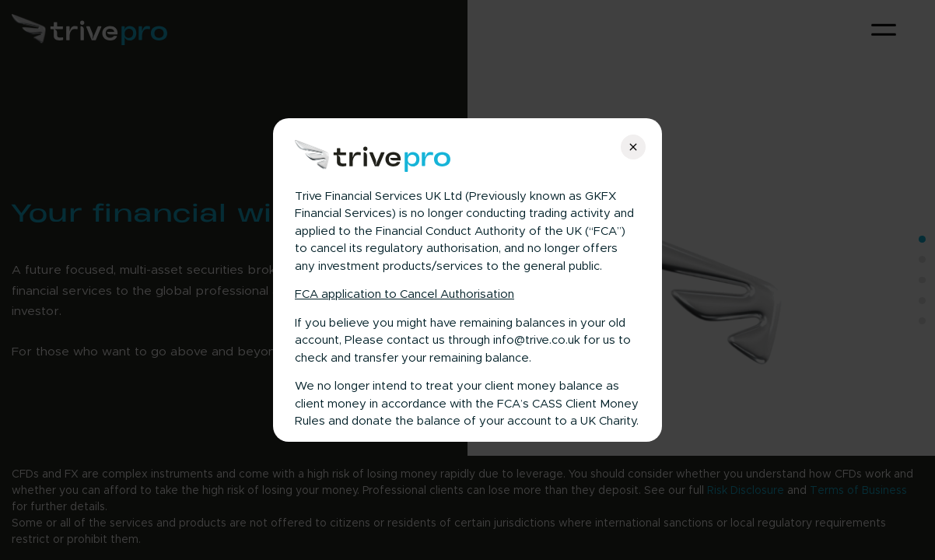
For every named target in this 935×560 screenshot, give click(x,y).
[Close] (633, 147)
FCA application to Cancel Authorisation (404, 294)
